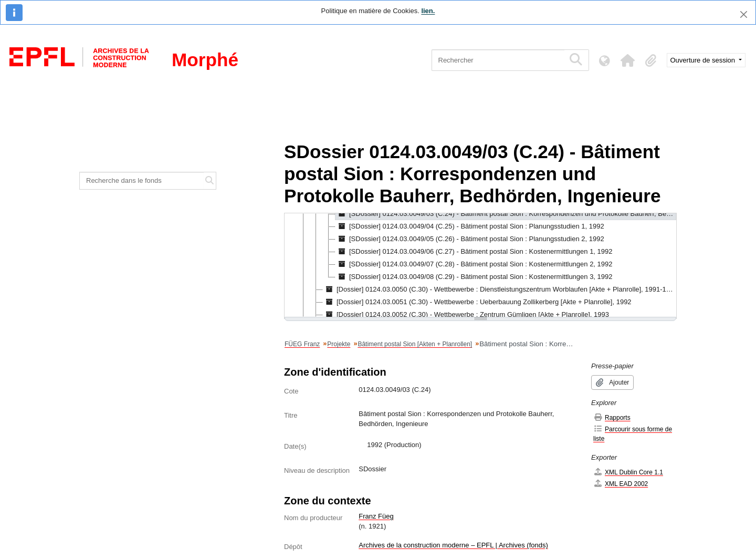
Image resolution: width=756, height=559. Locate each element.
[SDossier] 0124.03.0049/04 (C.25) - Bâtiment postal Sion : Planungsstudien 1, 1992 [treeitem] (470, 226)
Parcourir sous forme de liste (633, 434)
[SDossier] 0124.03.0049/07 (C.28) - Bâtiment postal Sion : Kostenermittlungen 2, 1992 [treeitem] (474, 264)
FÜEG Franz (302, 344)
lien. (428, 11)
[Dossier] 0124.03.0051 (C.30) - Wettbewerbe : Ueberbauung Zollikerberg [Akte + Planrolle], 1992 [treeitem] (477, 302)
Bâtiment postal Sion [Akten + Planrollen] (415, 344)
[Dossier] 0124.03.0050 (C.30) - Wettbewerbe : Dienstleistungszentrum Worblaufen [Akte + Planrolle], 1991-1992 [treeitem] (500, 289)
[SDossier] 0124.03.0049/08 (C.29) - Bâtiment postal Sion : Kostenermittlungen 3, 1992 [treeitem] (474, 277)
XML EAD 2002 (621, 484)
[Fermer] (744, 14)
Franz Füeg (376, 516)
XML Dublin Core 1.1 (628, 472)
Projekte (339, 344)
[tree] (480, 266)
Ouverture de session (704, 60)
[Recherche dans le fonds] (142, 181)
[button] (628, 60)
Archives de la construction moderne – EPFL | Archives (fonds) (453, 545)
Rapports (612, 417)
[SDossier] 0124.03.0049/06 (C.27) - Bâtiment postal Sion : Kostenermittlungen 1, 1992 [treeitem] (474, 252)
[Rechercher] (498, 60)
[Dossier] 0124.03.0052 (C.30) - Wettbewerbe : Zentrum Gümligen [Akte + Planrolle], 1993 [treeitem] (466, 315)
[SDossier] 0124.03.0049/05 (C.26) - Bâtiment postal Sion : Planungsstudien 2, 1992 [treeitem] (470, 239)
